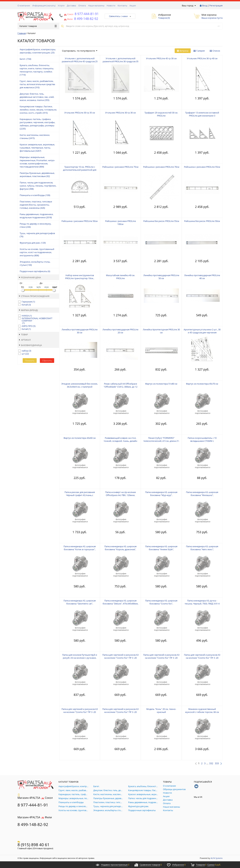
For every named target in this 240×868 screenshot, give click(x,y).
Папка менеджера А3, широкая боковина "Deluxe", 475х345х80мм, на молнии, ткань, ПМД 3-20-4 (120, 604)
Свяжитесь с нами (120, 16)
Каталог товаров (38, 26)
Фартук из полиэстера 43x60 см (80, 438)
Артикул (25, 340)
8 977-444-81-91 (86, 14)
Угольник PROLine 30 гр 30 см (120, 113)
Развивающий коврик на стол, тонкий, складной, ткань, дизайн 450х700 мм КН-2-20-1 (120, 441)
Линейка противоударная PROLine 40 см (202, 277)
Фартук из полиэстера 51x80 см (161, 384)
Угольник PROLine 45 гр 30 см (161, 58)
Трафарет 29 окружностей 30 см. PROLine (161, 114)
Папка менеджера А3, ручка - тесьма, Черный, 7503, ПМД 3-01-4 (202, 602)
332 (211, 763)
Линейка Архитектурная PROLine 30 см (161, 331)
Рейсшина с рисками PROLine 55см (202, 167)
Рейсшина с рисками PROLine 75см (120, 167)
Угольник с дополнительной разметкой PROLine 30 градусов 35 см (120, 61)
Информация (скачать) (44, 6)
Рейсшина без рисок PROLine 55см (161, 221)
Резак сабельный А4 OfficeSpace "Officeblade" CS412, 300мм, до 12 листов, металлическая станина (120, 387)
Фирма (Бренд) (28, 310)
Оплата (82, 6)
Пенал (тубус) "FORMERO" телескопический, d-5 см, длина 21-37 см (161, 441)
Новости (111, 6)
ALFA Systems (217, 858)
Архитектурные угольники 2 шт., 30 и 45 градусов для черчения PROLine (202, 332)
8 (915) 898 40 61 (33, 845)
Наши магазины (96, 6)
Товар (23, 334)
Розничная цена (30, 277)
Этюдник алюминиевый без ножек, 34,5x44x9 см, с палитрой (80, 385)
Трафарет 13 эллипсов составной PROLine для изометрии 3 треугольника (202, 116)
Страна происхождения (34, 296)
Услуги (61, 6)
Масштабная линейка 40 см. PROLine (120, 277)
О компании (24, 6)
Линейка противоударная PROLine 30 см (80, 331)
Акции (133, 6)
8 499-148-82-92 (33, 824)
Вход (205, 6)
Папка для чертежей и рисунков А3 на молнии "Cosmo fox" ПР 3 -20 (120, 656)
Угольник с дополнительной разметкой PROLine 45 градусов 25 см (80, 61)
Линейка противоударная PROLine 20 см (120, 331)
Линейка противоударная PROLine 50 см (161, 277)
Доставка (71, 6)
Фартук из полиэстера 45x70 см (202, 384)
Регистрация (216, 6)
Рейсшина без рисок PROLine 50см (202, 221)
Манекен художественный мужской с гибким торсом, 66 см (202, 711)
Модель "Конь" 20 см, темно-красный (161, 711)
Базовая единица (30, 345)
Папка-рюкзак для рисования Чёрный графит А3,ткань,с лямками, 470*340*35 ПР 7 (80, 495)
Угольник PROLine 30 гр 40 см (202, 58)
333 (217, 763)
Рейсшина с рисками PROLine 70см (161, 167)
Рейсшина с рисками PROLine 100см (120, 223)
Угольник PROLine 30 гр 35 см (80, 113)
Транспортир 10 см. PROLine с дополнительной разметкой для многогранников (80, 170)
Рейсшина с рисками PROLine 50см (80, 221)
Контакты (122, 6)
